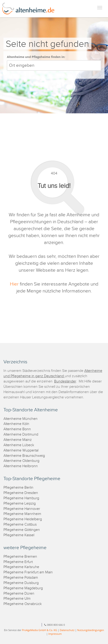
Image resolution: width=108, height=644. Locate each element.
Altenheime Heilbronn (21, 466)
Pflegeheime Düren (19, 594)
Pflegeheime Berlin (18, 488)
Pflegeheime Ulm (17, 599)
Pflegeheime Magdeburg (23, 588)
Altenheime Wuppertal (21, 450)
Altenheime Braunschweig (24, 456)
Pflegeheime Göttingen (22, 530)
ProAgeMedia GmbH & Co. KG (39, 630)
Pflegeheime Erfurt (18, 562)
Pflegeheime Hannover (22, 509)
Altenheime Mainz (18, 440)
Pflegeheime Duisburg (21, 583)
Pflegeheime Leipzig (20, 504)
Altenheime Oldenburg (21, 461)
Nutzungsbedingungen (90, 630)
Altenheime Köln (16, 424)
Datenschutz (67, 630)
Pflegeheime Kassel (19, 535)
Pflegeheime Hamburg (21, 498)
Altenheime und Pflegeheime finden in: (36, 57)
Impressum (55, 634)
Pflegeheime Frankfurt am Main (28, 572)
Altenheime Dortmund (21, 435)
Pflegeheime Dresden (21, 493)
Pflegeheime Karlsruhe (21, 567)
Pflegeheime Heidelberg (23, 519)
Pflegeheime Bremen (20, 557)
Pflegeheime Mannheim (22, 514)
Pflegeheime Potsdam (21, 578)
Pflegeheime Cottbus (20, 525)
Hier (14, 284)
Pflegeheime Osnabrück (23, 604)
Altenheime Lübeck (19, 445)
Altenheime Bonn (17, 429)
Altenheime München (20, 419)
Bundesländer (65, 381)
